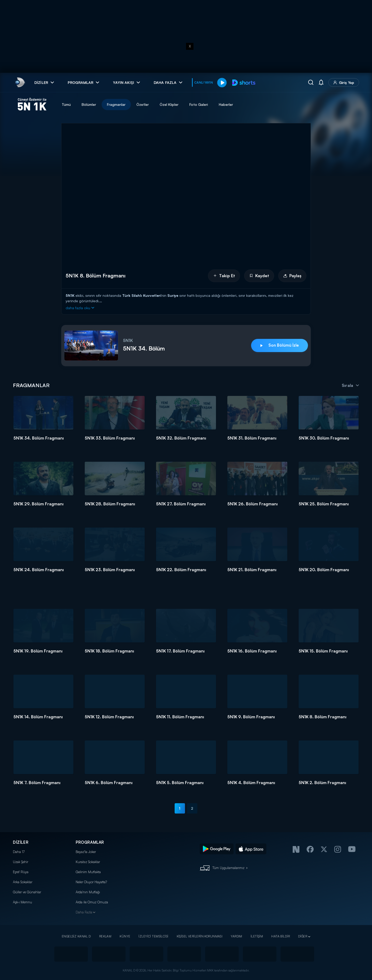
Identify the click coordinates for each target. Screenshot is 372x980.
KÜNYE (125, 936)
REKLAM (105, 936)
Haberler (226, 104)
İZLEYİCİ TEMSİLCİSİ (153, 936)
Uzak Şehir (21, 862)
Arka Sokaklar (23, 882)
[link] (20, 82)
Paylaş (292, 276)
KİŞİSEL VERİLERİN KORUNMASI (200, 936)
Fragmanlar (116, 104)
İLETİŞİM (257, 936)
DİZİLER (21, 842)
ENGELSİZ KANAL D (76, 936)
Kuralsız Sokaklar (88, 862)
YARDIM (237, 936)
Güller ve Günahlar (27, 892)
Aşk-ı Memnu (22, 902)
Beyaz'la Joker (86, 852)
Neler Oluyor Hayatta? (91, 882)
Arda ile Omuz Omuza (92, 902)
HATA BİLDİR (281, 936)
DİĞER (303, 936)
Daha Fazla (84, 912)
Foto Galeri (199, 104)
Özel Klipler (169, 104)
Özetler (143, 104)
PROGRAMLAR (90, 842)
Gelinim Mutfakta (88, 872)
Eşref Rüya (21, 872)
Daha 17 (19, 852)
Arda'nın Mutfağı (88, 892)
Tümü (66, 104)
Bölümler (89, 104)
